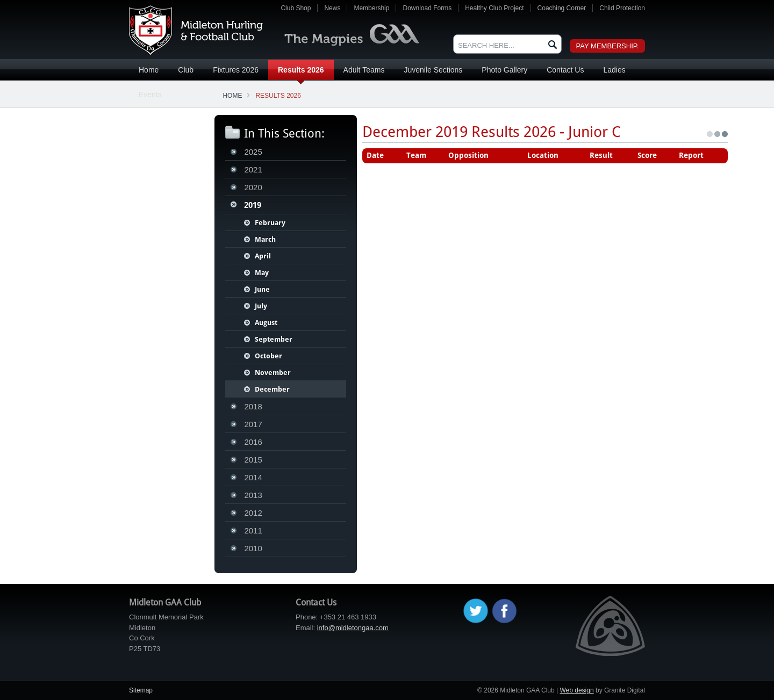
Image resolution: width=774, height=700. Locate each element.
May (262, 273)
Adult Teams (364, 70)
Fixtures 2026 (236, 70)
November (273, 373)
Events (150, 95)
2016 (253, 442)
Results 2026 (301, 70)
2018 (253, 406)
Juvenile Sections (433, 70)
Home (149, 70)
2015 (253, 460)
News (332, 8)
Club (186, 70)
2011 (253, 531)
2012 (253, 513)
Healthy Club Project (494, 8)
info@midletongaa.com (353, 628)
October (268, 356)
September (274, 339)
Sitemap (141, 690)
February (270, 223)
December (272, 389)
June (262, 289)
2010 (253, 548)
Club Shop (296, 8)
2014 (253, 477)
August (266, 323)
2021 (253, 169)
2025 (253, 152)
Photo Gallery (504, 70)
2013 (253, 495)
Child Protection (622, 8)
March (265, 239)
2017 (253, 424)
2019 (253, 205)
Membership (371, 8)
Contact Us (565, 70)
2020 (253, 187)
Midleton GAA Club (196, 30)
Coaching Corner (562, 8)
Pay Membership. (608, 46)
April (263, 256)
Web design (576, 690)
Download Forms (427, 8)
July (261, 306)
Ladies (614, 70)
